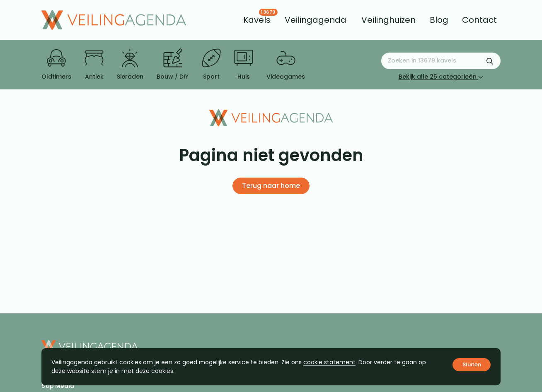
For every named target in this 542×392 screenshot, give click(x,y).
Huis (244, 65)
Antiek (94, 65)
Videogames (286, 65)
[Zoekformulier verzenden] (490, 61)
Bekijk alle (441, 77)
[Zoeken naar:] (441, 61)
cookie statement (329, 362)
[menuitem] (257, 20)
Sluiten (472, 364)
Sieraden (130, 65)
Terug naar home (271, 186)
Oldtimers (56, 65)
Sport (211, 65)
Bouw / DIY (173, 65)
